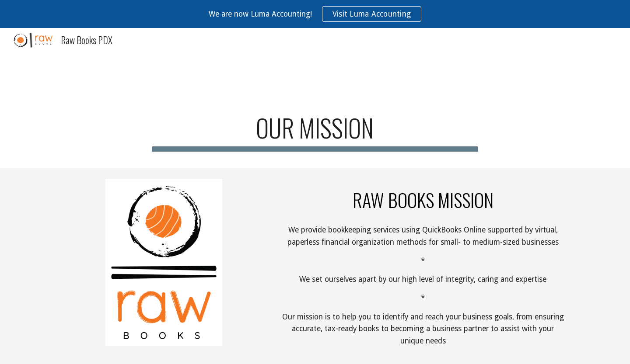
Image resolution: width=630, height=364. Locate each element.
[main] (315, 130)
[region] (315, 14)
